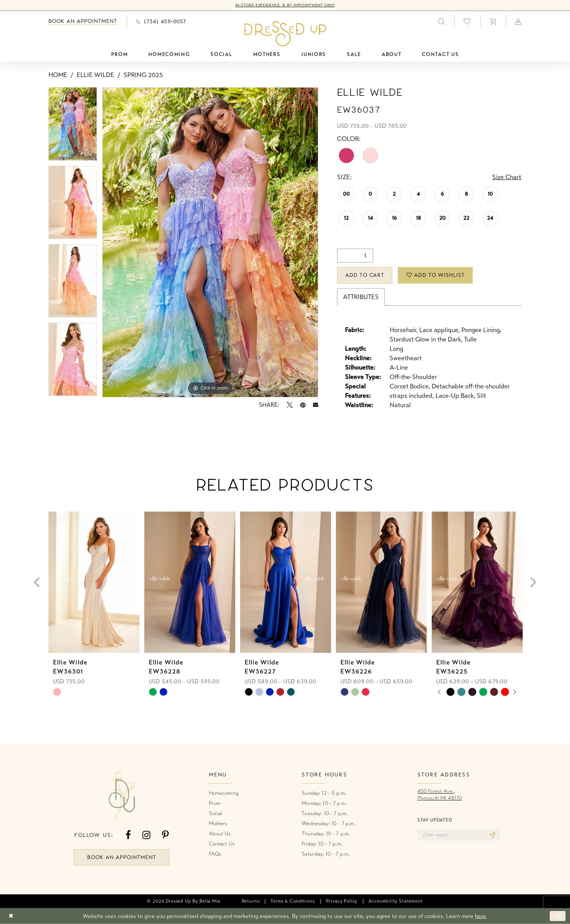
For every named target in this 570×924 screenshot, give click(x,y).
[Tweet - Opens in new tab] (290, 405)
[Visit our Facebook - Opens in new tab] (128, 835)
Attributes (361, 297)
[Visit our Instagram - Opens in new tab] (146, 835)
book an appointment (122, 857)
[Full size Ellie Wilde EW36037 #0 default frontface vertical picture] (210, 242)
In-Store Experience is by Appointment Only (285, 5)
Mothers (218, 824)
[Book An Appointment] (83, 21)
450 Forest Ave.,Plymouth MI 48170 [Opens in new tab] (440, 795)
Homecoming (224, 793)
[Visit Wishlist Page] (467, 21)
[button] (493, 21)
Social (216, 813)
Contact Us (222, 844)
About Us (220, 834)
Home (58, 75)
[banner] (285, 33)
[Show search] (441, 21)
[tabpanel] (73, 126)
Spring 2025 (143, 75)
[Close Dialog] (11, 916)
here (480, 916)
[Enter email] (459, 835)
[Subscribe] (492, 835)
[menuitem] (83, 21)
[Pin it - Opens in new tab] (303, 405)
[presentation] (94, 583)
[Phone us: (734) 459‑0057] (161, 21)
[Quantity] (355, 256)
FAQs (215, 854)
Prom (215, 803)
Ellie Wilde (95, 75)
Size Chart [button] (507, 177)
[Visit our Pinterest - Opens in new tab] (165, 835)
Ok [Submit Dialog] (558, 916)
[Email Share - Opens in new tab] (316, 405)
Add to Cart (365, 275)
